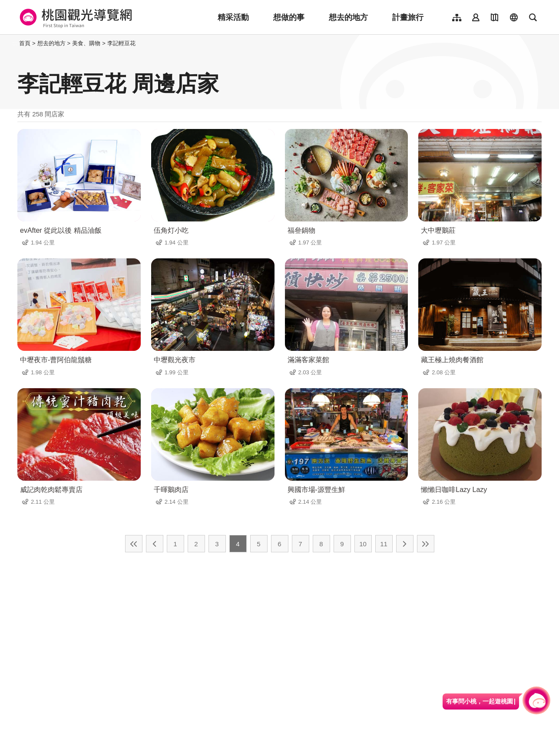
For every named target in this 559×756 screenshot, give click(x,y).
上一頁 (155, 544)
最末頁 (426, 544)
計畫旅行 (408, 17)
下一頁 (405, 544)
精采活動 (233, 17)
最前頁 (134, 544)
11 (384, 544)
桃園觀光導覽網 (74, 17)
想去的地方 (348, 17)
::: (15, 43)
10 (363, 544)
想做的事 (289, 17)
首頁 (25, 43)
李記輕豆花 (121, 43)
